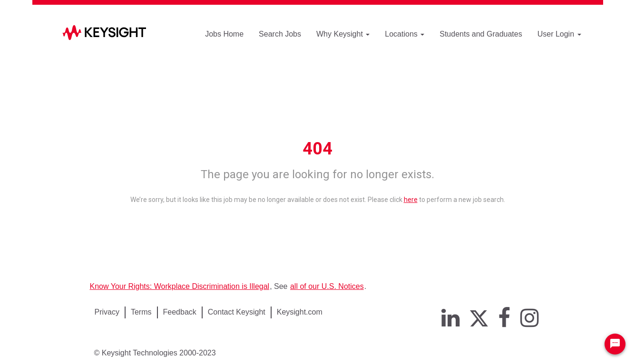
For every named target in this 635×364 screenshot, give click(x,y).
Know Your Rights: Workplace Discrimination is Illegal (180, 286)
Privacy (107, 312)
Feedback (180, 312)
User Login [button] (559, 34)
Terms (141, 312)
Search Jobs (280, 34)
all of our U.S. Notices (327, 286)
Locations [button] (405, 34)
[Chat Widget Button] (615, 344)
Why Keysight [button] (343, 34)
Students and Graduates (481, 34)
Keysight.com (300, 312)
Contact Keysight (237, 312)
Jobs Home (224, 34)
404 (317, 149)
